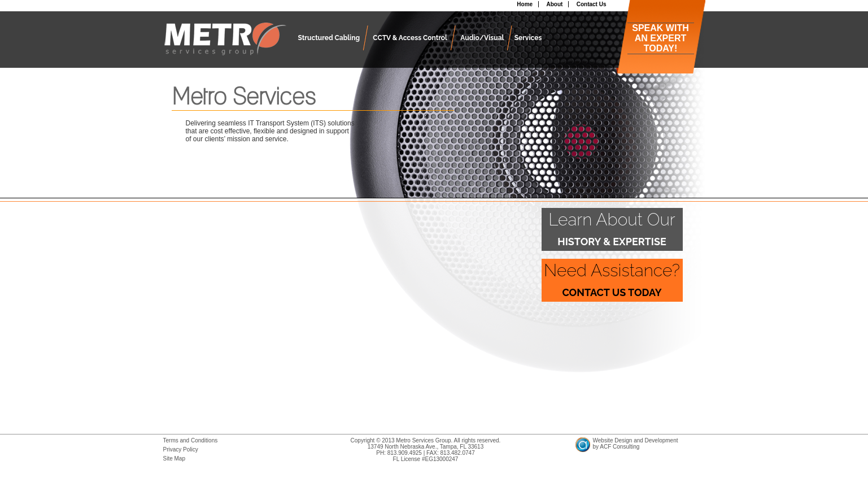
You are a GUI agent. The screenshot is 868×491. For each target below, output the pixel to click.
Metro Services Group (225, 45)
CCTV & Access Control (410, 38)
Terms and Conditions (191, 440)
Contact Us (592, 4)
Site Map (174, 459)
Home (525, 4)
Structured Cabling (329, 38)
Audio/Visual (482, 38)
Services (528, 38)
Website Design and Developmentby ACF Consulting (636, 444)
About (554, 4)
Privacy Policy (181, 449)
